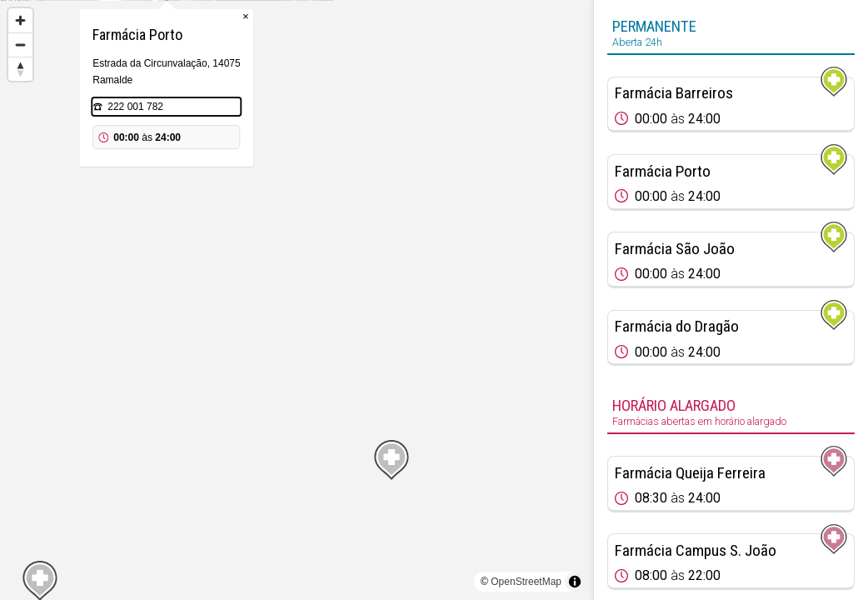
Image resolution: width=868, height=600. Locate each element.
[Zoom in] (20, 20)
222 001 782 (265, 190)
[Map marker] (297, 280)
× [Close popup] (376, 100)
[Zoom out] (20, 45)
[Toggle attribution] (575, 582)
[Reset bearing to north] (20, 69)
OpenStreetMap (526, 582)
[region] (297, 300)
